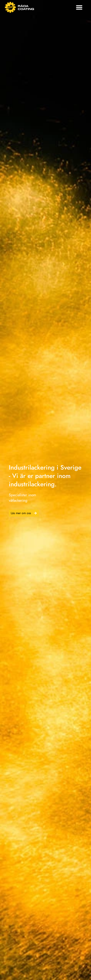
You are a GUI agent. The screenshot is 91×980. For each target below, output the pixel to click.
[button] (79, 7)
